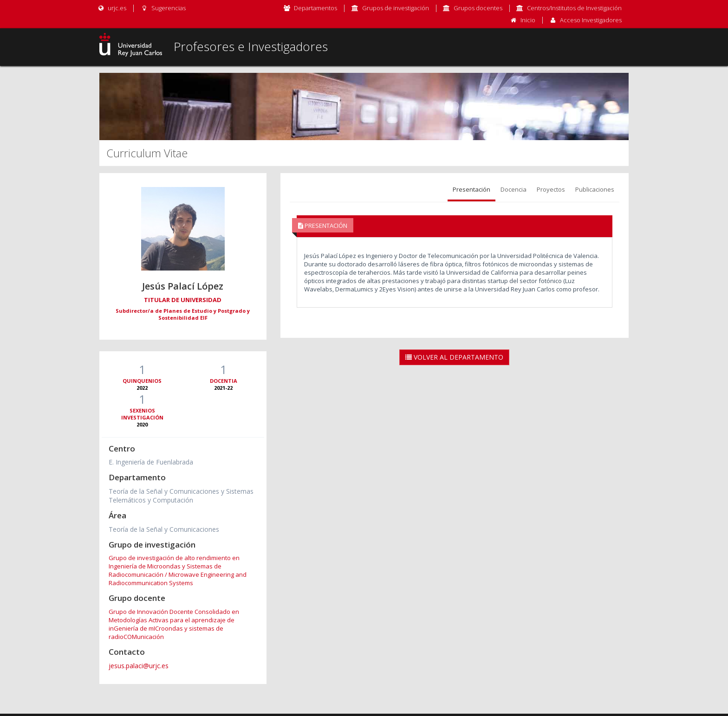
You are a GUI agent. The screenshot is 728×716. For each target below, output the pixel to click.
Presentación (471, 189)
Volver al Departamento (454, 357)
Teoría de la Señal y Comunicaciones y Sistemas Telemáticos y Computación (181, 496)
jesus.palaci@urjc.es (139, 666)
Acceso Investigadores (591, 20)
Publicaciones (595, 189)
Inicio (528, 20)
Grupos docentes (478, 8)
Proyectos (551, 189)
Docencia (513, 189)
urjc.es (112, 8)
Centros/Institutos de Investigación (574, 8)
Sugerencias (163, 8)
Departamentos (315, 8)
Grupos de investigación (396, 8)
